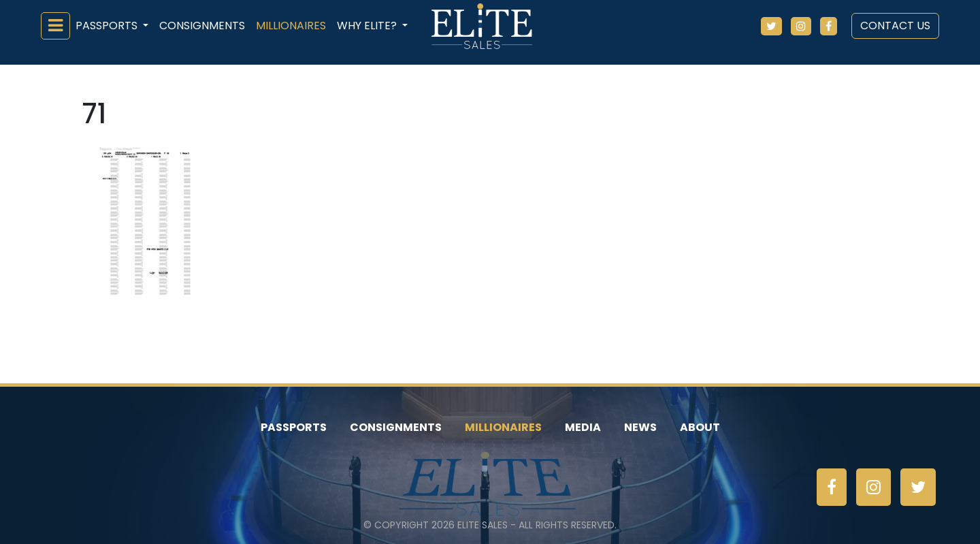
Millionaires (291, 26)
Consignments (202, 26)
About (700, 427)
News (640, 427)
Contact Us (895, 26)
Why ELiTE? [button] (368, 26)
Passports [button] (108, 26)
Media (583, 427)
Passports (294, 427)
